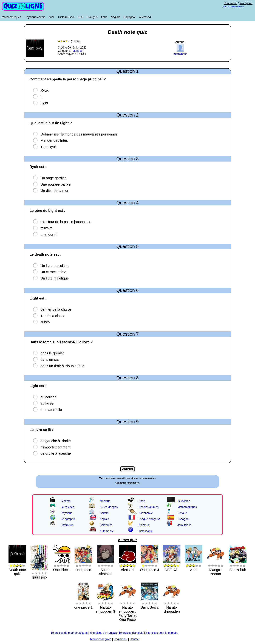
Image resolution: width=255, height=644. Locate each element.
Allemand (145, 17)
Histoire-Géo (66, 17)
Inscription (246, 3)
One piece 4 (150, 566)
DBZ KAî (172, 566)
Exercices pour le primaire (162, 633)
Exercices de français (104, 633)
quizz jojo (39, 573)
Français (92, 17)
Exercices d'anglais (132, 633)
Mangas (77, 51)
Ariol (194, 566)
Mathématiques (11, 17)
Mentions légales (101, 639)
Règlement (121, 639)
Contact (134, 639)
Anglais (115, 17)
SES (80, 17)
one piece (83, 566)
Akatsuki (127, 566)
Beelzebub (238, 566)
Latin (104, 17)
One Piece (61, 566)
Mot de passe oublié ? (233, 7)
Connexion (230, 3)
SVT (52, 17)
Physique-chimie (35, 17)
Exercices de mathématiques (70, 633)
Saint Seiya (150, 603)
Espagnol (130, 17)
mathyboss (180, 52)
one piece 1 (83, 603)
